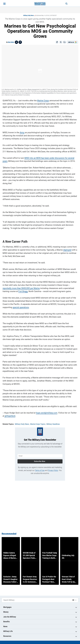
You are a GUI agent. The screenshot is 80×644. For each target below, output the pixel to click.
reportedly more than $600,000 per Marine (21, 288)
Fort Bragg (23, 291)
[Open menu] (4, 4)
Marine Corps (43, 100)
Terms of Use (40, 469)
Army (22, 132)
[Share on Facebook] (57, 42)
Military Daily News (29, 15)
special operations (21, 307)
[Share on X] (61, 42)
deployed (67, 249)
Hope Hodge (11, 42)
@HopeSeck (10, 415)
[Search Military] (36, 600)
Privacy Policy (53, 469)
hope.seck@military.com (47, 412)
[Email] (64, 42)
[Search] (65, 4)
